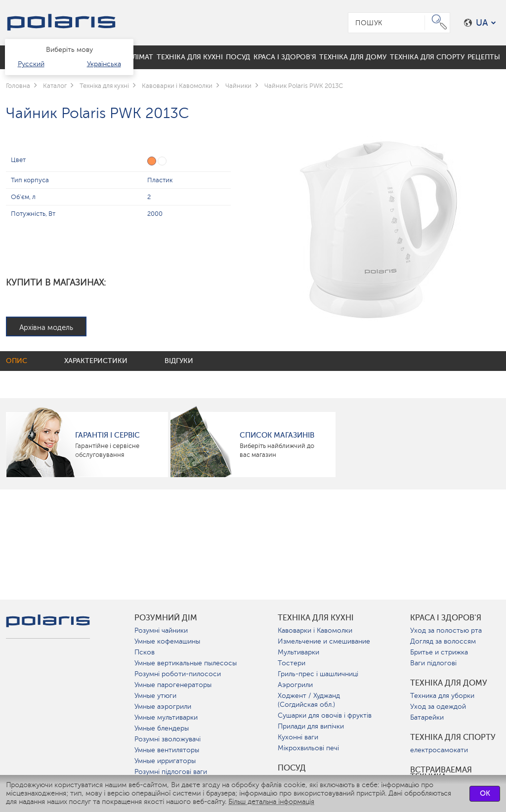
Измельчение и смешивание (324, 641)
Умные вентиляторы (167, 750)
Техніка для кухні (316, 618)
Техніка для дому (449, 683)
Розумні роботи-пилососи (178, 674)
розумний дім (166, 618)
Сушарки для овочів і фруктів (325, 715)
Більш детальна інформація (271, 802)
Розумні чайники (161, 630)
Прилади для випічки (311, 726)
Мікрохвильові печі (308, 748)
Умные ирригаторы (165, 761)
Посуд (292, 768)
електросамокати (439, 750)
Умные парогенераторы (173, 685)
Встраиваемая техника (441, 773)
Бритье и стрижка (439, 652)
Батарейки (427, 717)
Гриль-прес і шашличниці (318, 674)
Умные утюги (155, 696)
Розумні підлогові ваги (171, 772)
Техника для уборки (442, 696)
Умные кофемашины (167, 641)
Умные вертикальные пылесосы (186, 663)
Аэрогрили (295, 685)
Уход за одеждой (438, 707)
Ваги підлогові (433, 663)
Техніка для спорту (453, 737)
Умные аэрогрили (163, 707)
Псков (145, 652)
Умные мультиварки (166, 717)
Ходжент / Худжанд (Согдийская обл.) (309, 700)
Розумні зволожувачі (168, 739)
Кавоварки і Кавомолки (315, 630)
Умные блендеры (162, 728)
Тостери (292, 663)
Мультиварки (298, 652)
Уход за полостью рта (446, 630)
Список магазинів (277, 435)
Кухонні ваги (298, 737)
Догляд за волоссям (443, 641)
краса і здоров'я (446, 618)
